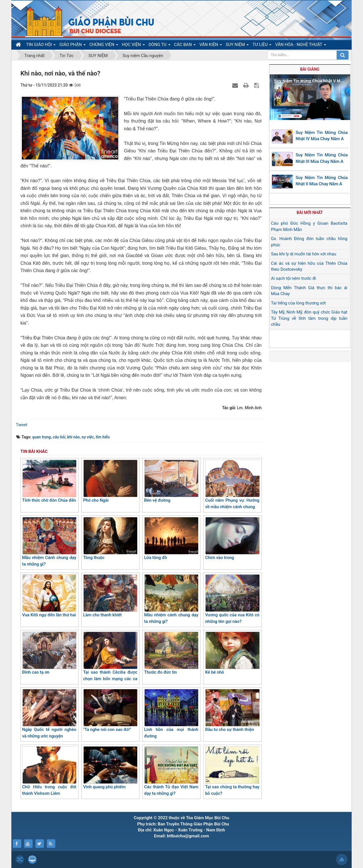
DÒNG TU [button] (160, 46)
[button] (310, 97)
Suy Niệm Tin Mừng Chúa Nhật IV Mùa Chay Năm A (322, 136)
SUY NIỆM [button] (237, 46)
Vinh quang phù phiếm (110, 768)
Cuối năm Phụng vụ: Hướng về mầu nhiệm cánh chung (232, 485)
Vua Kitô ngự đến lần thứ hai (49, 596)
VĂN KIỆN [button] (211, 46)
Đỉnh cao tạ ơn (49, 653)
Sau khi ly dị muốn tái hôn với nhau (304, 254)
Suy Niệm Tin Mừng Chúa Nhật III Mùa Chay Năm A (322, 158)
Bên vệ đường (171, 481)
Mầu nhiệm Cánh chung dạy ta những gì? (49, 542)
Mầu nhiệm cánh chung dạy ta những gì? (171, 599)
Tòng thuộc (110, 539)
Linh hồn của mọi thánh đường (171, 714)
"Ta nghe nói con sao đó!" (110, 711)
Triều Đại (32, 338)
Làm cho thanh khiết (110, 596)
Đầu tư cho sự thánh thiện (232, 711)
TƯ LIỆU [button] (262, 46)
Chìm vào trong (232, 539)
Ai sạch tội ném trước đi (294, 278)
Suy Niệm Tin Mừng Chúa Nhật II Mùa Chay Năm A (322, 181)
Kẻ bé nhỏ (232, 653)
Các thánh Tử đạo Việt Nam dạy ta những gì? (171, 771)
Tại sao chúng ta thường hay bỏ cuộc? (232, 771)
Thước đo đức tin (171, 653)
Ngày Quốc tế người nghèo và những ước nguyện (49, 714)
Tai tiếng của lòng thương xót (298, 303)
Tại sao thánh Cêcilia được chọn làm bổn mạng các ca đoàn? (110, 660)
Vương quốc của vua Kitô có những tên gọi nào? (232, 599)
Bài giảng (310, 69)
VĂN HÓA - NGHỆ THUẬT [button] (300, 46)
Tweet (22, 425)
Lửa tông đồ (171, 539)
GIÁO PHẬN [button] (72, 46)
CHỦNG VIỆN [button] (104, 46)
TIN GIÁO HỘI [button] (41, 46)
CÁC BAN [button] (185, 46)
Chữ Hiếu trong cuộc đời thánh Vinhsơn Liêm (49, 771)
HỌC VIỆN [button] (133, 46)
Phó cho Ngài (110, 481)
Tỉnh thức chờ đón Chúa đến (49, 481)
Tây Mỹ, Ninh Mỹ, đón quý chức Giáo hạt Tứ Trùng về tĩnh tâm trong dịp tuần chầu (309, 318)
